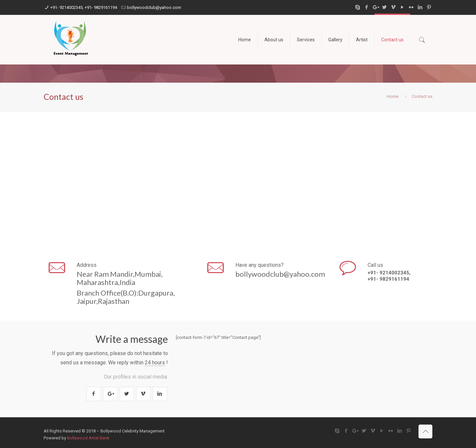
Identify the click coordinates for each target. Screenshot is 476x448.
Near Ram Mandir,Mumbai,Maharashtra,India (120, 278)
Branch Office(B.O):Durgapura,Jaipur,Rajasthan (126, 297)
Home (393, 96)
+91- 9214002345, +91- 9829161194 (84, 7)
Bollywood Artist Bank (88, 438)
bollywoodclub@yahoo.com (154, 7)
